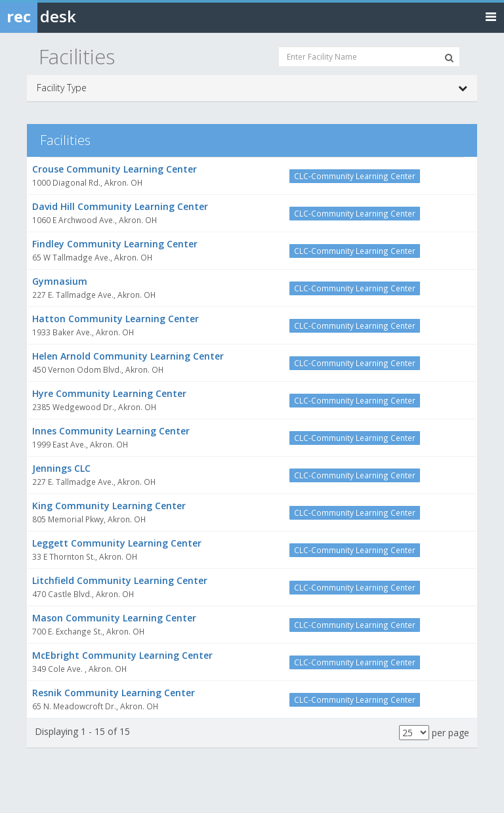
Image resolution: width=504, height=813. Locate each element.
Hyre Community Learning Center (109, 393)
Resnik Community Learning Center (114, 693)
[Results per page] (414, 733)
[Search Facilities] (449, 58)
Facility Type (252, 88)
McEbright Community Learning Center (122, 655)
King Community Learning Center (109, 506)
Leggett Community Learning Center (117, 543)
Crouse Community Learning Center (115, 169)
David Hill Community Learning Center (120, 206)
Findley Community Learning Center (115, 244)
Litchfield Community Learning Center (120, 580)
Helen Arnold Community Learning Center (128, 356)
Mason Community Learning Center (114, 618)
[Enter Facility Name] (369, 57)
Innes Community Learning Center (111, 431)
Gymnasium (60, 281)
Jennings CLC (61, 468)
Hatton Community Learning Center (115, 319)
